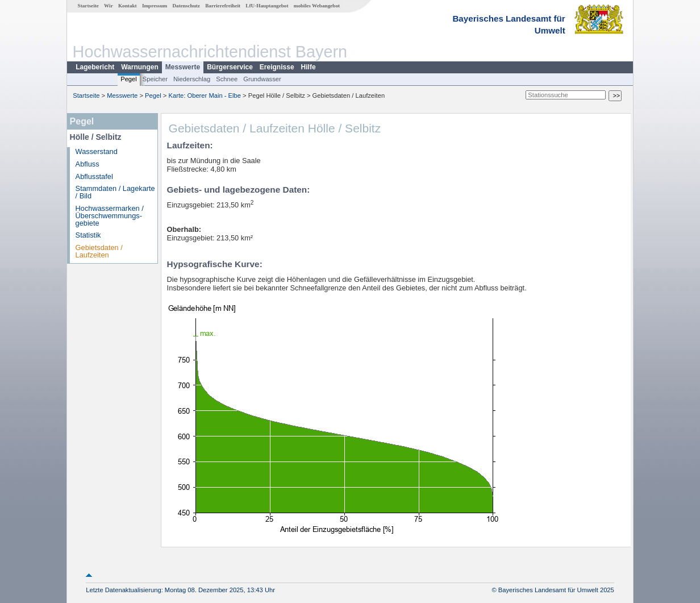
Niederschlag (192, 79)
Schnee (227, 79)
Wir (109, 6)
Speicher (155, 79)
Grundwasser (262, 79)
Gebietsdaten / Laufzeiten (99, 251)
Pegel (129, 79)
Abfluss (88, 164)
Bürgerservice (230, 67)
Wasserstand (97, 151)
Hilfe (309, 67)
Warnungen (140, 67)
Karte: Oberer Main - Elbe (205, 95)
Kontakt (128, 6)
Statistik (88, 235)
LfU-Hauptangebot (267, 6)
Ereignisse (277, 67)
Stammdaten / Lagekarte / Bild (115, 192)
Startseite (88, 6)
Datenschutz (186, 6)
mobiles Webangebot (317, 6)
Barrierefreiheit (223, 6)
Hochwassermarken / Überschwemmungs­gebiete (110, 216)
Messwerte (183, 67)
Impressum (155, 6)
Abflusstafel (94, 176)
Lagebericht (95, 67)
